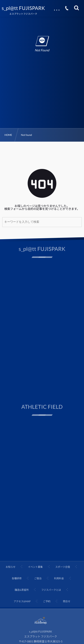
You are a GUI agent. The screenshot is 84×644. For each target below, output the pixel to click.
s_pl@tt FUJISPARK (23, 8)
